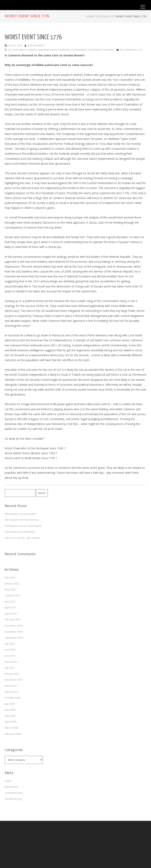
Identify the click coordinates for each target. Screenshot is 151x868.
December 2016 (14, 626)
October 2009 (12, 698)
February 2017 (13, 620)
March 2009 (11, 728)
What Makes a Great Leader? (21, 514)
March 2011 (11, 686)
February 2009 (13, 734)
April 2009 (10, 722)
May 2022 (10, 578)
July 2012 (10, 668)
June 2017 (10, 602)
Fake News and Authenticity (20, 532)
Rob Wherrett (36, 45)
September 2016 (14, 638)
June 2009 (10, 710)
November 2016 (14, 632)
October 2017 (12, 596)
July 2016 (10, 644)
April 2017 (10, 608)
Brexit (32, 50)
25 (112, 16)
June (106, 16)
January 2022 (12, 584)
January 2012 (12, 674)
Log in (8, 781)
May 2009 (10, 716)
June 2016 (10, 650)
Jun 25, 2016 (15, 45)
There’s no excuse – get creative (22, 538)
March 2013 (11, 662)
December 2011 (14, 680)
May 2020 (10, 590)
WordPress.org (13, 799)
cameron (43, 50)
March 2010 (11, 692)
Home (90, 16)
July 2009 (10, 704)
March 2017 (11, 614)
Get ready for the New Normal (22, 520)
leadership (95, 50)
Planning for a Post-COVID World (23, 526)
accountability (17, 50)
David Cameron (60, 50)
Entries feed (11, 787)
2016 (98, 16)
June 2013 (10, 656)
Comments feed (14, 793)
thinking (108, 50)
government (79, 50)
